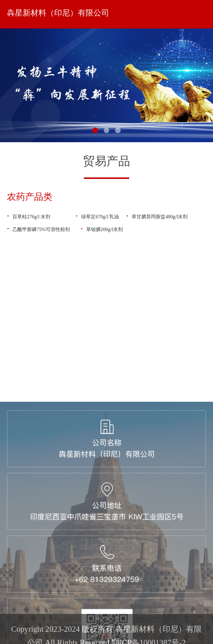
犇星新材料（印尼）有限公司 (58, 13)
